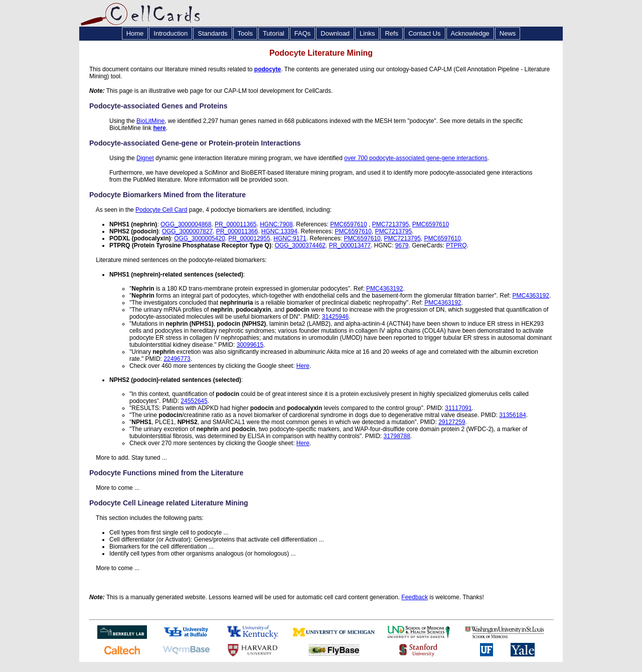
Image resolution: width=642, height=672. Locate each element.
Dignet (145, 158)
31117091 (458, 408)
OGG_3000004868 (186, 224)
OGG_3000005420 (199, 238)
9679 (402, 245)
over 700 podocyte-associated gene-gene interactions (416, 158)
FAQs (303, 33)
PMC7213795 (390, 224)
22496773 (177, 359)
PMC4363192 (384, 289)
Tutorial (274, 33)
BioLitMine (150, 121)
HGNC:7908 (276, 224)
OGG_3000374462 (300, 245)
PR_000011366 (237, 231)
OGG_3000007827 (187, 231)
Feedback (415, 597)
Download (335, 33)
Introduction (171, 33)
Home (135, 33)
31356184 (512, 415)
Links (367, 33)
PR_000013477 (350, 245)
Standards (212, 33)
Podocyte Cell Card (161, 210)
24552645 (194, 401)
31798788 (396, 436)
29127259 (452, 422)
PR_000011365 (235, 224)
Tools (245, 33)
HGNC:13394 (279, 231)
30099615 (250, 345)
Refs (391, 33)
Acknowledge (470, 33)
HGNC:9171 (290, 238)
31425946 (335, 317)
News (508, 33)
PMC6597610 (348, 224)
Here (303, 366)
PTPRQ (456, 245)
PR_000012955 (249, 238)
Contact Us (424, 33)
